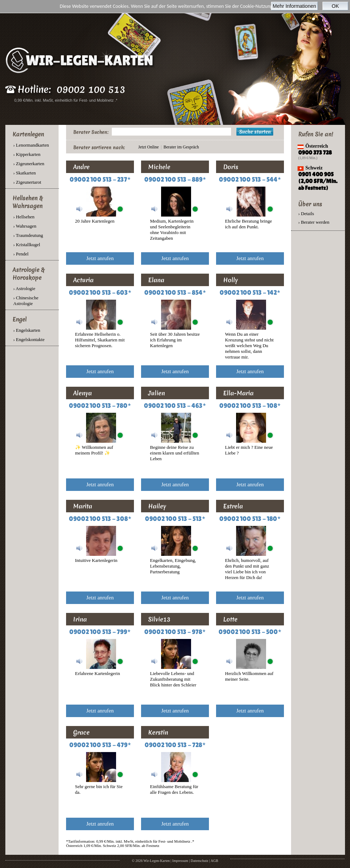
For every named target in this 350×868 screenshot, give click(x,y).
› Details (306, 214)
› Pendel (21, 254)
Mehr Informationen (294, 6)
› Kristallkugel (27, 245)
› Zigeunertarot (27, 182)
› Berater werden (314, 222)
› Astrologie (24, 288)
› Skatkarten (24, 173)
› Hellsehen (24, 217)
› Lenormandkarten (31, 145)
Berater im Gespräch (181, 147)
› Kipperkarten (27, 154)
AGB (214, 861)
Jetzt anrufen (100, 258)
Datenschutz (199, 861)
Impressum (180, 861)
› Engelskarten (27, 330)
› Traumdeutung (28, 235)
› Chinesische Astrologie (26, 301)
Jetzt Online (149, 147)
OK (335, 6)
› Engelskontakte (29, 339)
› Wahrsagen (25, 226)
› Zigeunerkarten (29, 164)
